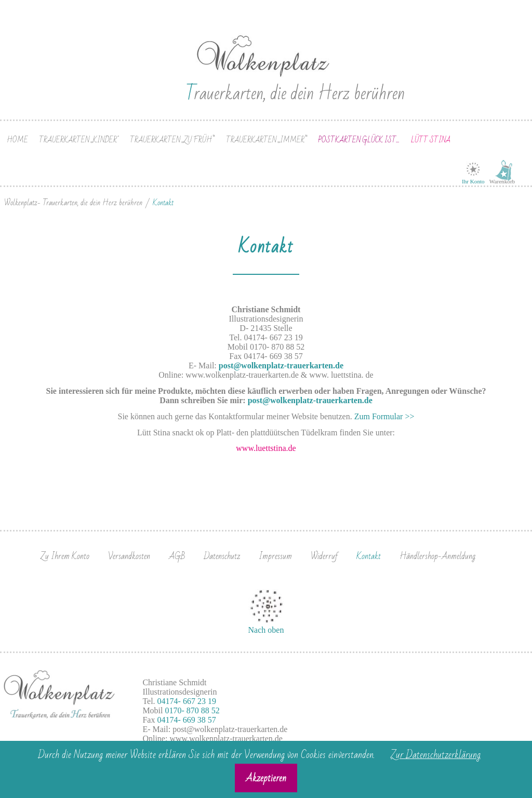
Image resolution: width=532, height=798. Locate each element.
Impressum (275, 556)
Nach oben (266, 630)
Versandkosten (129, 556)
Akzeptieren (266, 778)
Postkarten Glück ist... (359, 140)
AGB (177, 556)
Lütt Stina (431, 140)
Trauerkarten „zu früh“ (172, 140)
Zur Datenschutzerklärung (436, 755)
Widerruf (324, 556)
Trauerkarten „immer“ (267, 140)
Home (17, 140)
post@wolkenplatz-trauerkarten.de (281, 365)
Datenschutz (222, 556)
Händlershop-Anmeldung (437, 556)
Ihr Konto (473, 181)
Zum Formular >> (384, 416)
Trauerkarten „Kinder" (79, 140)
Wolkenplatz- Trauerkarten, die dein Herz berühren (73, 203)
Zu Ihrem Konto (65, 556)
